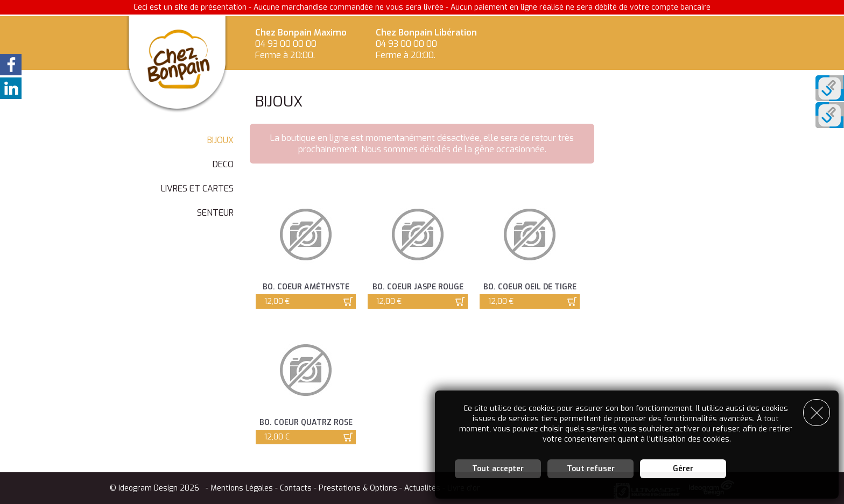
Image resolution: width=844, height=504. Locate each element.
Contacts (296, 488)
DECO (223, 164)
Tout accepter (498, 469)
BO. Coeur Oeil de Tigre (530, 287)
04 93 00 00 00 (286, 44)
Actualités (422, 488)
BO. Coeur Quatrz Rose (306, 423)
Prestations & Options (358, 488)
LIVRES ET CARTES (197, 189)
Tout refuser (591, 469)
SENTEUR (215, 213)
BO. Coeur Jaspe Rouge (418, 287)
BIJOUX (220, 140)
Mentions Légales (242, 488)
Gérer (683, 469)
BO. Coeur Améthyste (306, 287)
